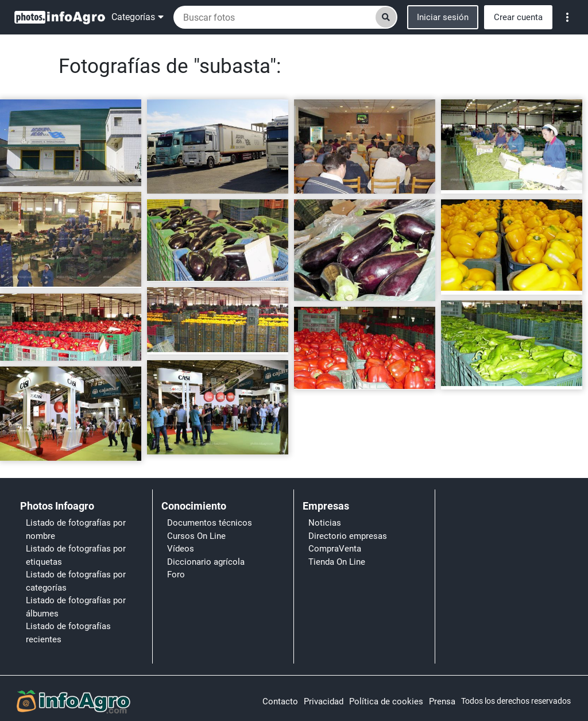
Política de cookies (386, 701)
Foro (176, 575)
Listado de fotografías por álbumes (76, 607)
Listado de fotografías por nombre (76, 529)
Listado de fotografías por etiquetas (76, 555)
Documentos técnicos (210, 523)
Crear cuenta (518, 17)
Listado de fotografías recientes (68, 633)
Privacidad (324, 701)
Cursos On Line (196, 536)
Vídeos (181, 549)
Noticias (325, 523)
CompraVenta (335, 549)
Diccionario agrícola (206, 562)
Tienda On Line (337, 562)
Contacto (280, 701)
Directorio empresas (348, 536)
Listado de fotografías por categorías (76, 581)
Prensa (442, 701)
